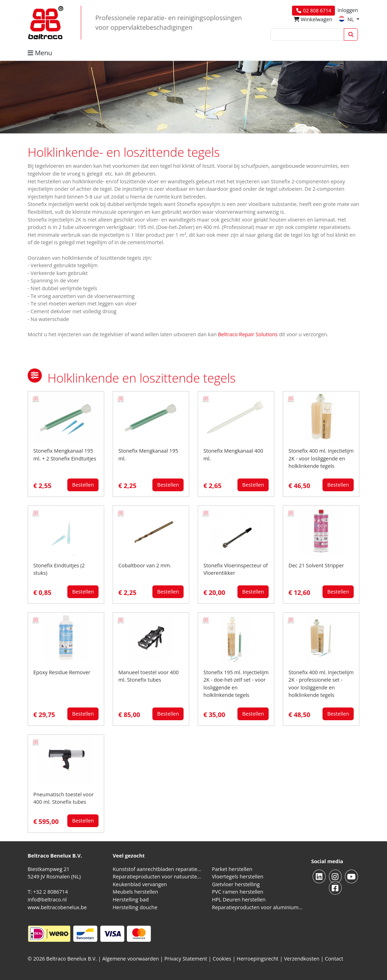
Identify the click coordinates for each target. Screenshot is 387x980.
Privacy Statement (186, 959)
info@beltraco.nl (47, 899)
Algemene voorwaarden (131, 959)
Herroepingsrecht (258, 959)
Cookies (222, 959)
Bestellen (83, 485)
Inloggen (348, 10)
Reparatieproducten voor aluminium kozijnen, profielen (257, 907)
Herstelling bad (131, 899)
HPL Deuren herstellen (239, 899)
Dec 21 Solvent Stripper (316, 565)
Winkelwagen (313, 19)
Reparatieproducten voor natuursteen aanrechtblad (158, 876)
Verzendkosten (302, 959)
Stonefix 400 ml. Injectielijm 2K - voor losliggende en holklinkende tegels (321, 458)
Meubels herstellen (135, 892)
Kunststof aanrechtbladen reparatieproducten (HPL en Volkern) (158, 869)
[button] (35, 376)
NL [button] (347, 19)
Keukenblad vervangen (140, 884)
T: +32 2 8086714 (48, 892)
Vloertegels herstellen (238, 876)
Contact (334, 959)
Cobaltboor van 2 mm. (145, 565)
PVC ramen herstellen (238, 892)
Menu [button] (40, 53)
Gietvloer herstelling (236, 884)
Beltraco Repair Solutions (248, 334)
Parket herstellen (232, 869)
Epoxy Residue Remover (62, 672)
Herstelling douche (135, 907)
